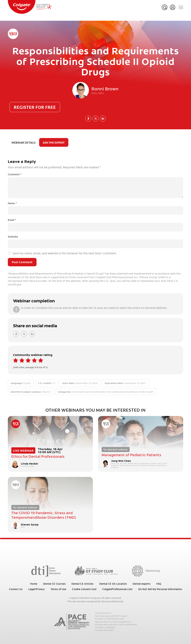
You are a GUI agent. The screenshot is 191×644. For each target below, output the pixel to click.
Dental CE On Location (113, 584)
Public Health (146, 392)
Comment (15, 174)
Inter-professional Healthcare (122, 392)
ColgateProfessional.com (117, 589)
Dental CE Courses (54, 584)
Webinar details (23, 142)
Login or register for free (173, 7)
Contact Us (16, 589)
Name (12, 203)
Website (13, 237)
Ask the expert (54, 142)
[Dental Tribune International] (46, 571)
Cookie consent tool (84, 589)
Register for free (35, 107)
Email (12, 220)
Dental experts (142, 584)
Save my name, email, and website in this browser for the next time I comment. (65, 253)
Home (34, 584)
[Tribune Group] (146, 571)
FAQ (159, 584)
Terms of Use (58, 589)
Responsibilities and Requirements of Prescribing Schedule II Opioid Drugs (96, 61)
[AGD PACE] (72, 622)
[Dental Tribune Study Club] (96, 571)
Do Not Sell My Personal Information (160, 589)
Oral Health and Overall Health (88, 392)
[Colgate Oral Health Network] (30, 7)
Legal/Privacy (37, 589)
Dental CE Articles (82, 584)
